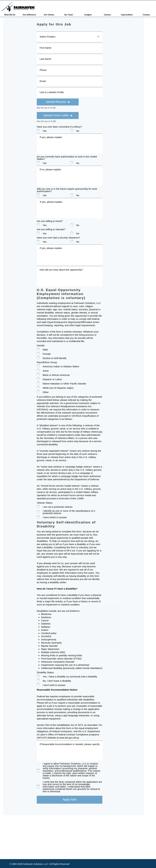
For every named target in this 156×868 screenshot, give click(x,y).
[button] (58, 102)
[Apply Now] (70, 800)
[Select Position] (70, 37)
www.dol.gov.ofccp (69, 738)
